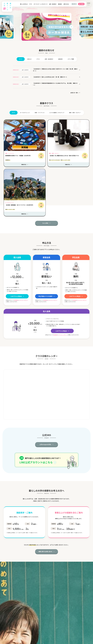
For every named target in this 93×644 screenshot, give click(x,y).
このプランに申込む (16, 296)
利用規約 (16, 300)
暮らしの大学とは (24, 4)
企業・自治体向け (53, 4)
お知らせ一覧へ (74, 93)
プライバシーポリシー (23, 300)
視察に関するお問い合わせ (45, 551)
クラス (31, 4)
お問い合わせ (66, 4)
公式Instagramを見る (45, 444)
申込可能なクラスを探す (46, 296)
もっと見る (45, 223)
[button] (22, 27)
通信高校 (60, 4)
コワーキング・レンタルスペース (40, 4)
